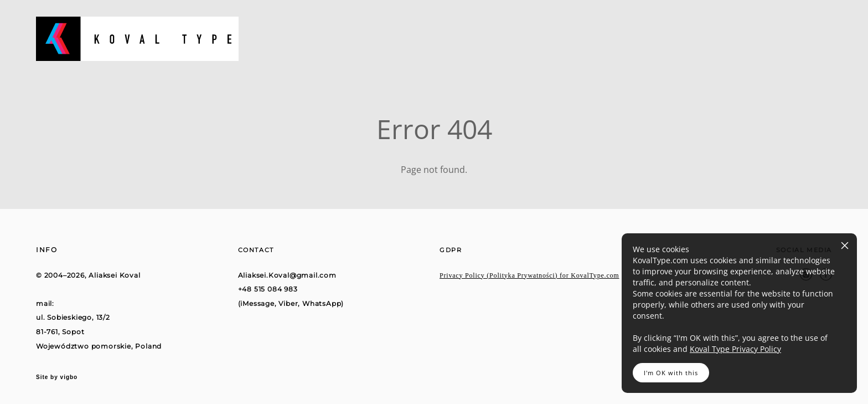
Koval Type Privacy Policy (735, 349)
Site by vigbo (57, 377)
